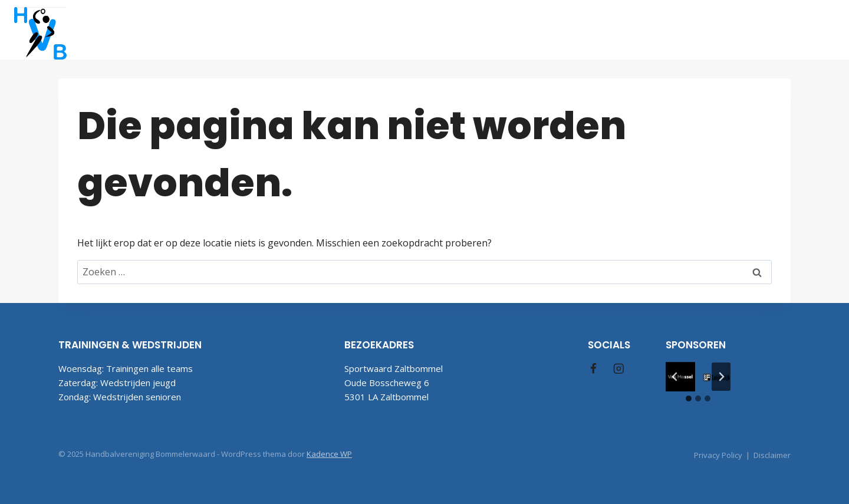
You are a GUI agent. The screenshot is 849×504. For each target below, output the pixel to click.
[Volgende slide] (721, 377)
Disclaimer (772, 455)
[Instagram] (822, 30)
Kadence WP (329, 454)
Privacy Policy (718, 455)
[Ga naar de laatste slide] (675, 377)
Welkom (287, 29)
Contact (736, 29)
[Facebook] (792, 30)
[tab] (689, 398)
